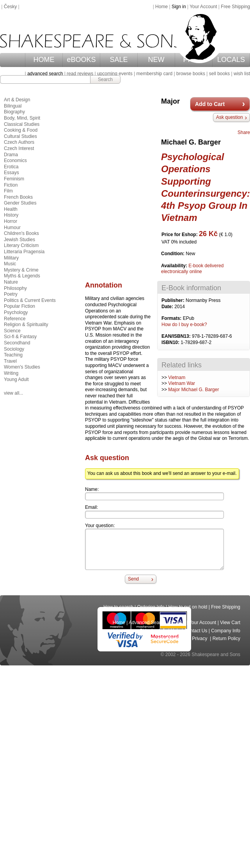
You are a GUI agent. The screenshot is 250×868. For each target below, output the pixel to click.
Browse (177, 623)
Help (176, 631)
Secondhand (17, 343)
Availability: (175, 266)
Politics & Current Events (30, 300)
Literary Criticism (21, 245)
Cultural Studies (20, 136)
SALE (119, 60)
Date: (168, 307)
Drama (11, 155)
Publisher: (174, 300)
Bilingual (13, 106)
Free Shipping (235, 7)
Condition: (173, 254)
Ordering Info (151, 607)
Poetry (11, 294)
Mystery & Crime (21, 270)
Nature (11, 282)
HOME (44, 60)
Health (11, 209)
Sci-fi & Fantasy (20, 337)
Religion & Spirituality (26, 325)
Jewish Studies (20, 240)
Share (244, 132)
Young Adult (16, 379)
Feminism (14, 179)
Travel (10, 361)
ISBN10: (171, 342)
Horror (11, 221)
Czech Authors (19, 142)
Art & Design (17, 100)
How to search (118, 607)
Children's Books (21, 233)
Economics (15, 161)
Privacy (200, 639)
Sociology (14, 349)
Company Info (226, 631)
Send (133, 579)
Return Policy (226, 639)
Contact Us (196, 631)
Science (12, 331)
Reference (15, 319)
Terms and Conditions (165, 639)
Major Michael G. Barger (193, 390)
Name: (92, 489)
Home (161, 7)
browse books (191, 74)
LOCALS (231, 60)
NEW (156, 60)
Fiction (11, 185)
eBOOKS (82, 60)
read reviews (80, 74)
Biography (14, 112)
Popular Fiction (20, 306)
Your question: (100, 526)
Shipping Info (153, 631)
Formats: (172, 318)
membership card (154, 74)
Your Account (203, 7)
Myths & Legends (22, 276)
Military (11, 258)
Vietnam (177, 378)
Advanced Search (147, 623)
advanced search (45, 74)
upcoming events (115, 74)
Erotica (11, 167)
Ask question (230, 117)
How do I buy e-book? (184, 325)
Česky (10, 7)
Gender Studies (20, 203)
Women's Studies (22, 367)
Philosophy (15, 288)
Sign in (179, 7)
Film (8, 191)
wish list (242, 74)
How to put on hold (188, 607)
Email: (91, 507)
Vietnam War (182, 383)
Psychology (16, 312)
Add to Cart (210, 104)
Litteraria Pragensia (24, 252)
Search (105, 79)
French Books (18, 197)
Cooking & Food (21, 130)
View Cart (230, 623)
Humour (12, 228)
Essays (12, 173)
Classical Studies (22, 124)
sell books (219, 74)
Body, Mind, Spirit (22, 118)
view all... (13, 393)
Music (10, 264)
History (11, 215)
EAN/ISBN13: (177, 336)
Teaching (13, 355)
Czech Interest (19, 148)
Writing (11, 373)
